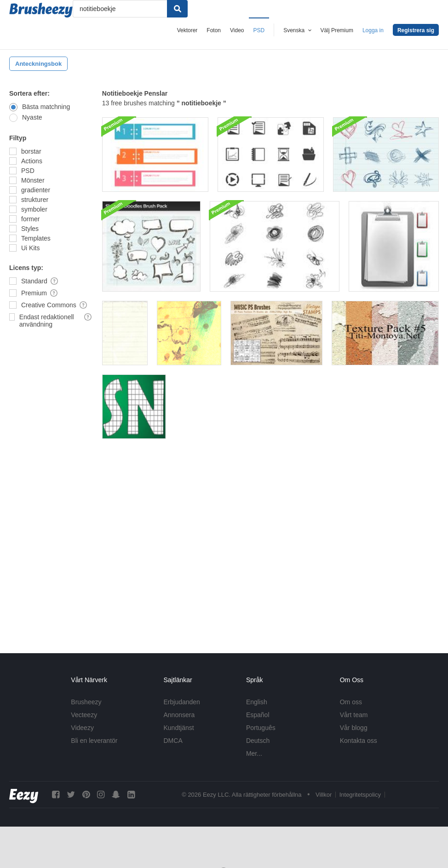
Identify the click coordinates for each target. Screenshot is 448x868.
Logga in (373, 30)
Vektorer (187, 30)
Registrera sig (416, 30)
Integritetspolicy (360, 795)
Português (261, 728)
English (257, 702)
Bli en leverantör (94, 741)
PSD (259, 30)
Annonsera (179, 715)
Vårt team (354, 715)
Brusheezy (86, 702)
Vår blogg (354, 728)
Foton (214, 30)
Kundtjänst (179, 728)
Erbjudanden (182, 702)
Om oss (351, 702)
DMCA (173, 741)
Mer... (254, 753)
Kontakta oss (359, 741)
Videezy (82, 728)
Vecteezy (84, 715)
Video (237, 30)
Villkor (324, 795)
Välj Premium (337, 30)
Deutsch (258, 741)
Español (258, 715)
